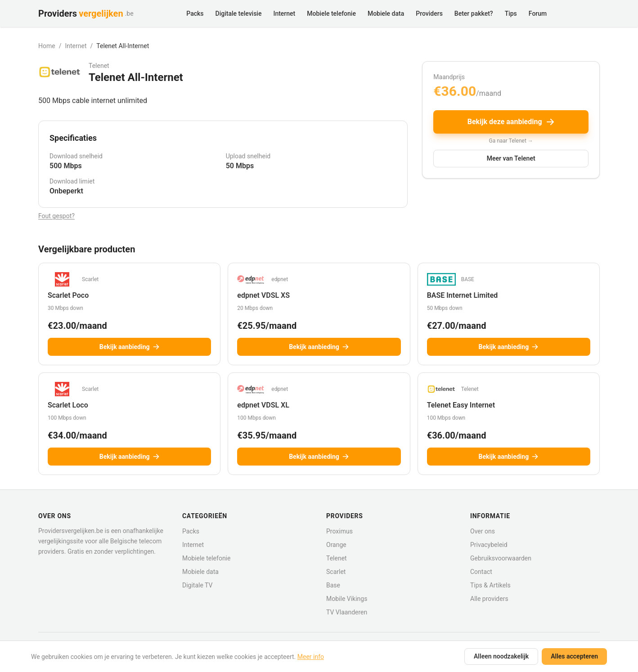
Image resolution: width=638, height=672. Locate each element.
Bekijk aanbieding (130, 347)
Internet (284, 13)
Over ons (483, 531)
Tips (511, 13)
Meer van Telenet (511, 158)
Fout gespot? (56, 216)
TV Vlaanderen (347, 612)
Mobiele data (386, 13)
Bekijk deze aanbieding (511, 122)
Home (47, 46)
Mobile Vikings (347, 599)
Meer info (311, 657)
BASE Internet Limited (463, 295)
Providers (429, 13)
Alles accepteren (574, 656)
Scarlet (336, 572)
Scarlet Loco (68, 405)
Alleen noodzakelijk (501, 656)
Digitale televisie (239, 13)
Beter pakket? (474, 13)
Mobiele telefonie (331, 13)
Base (333, 585)
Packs (195, 13)
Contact (481, 572)
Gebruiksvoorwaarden (501, 558)
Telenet (337, 558)
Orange (336, 545)
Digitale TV (197, 585)
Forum (538, 13)
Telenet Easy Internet (461, 405)
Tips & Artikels (490, 585)
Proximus (339, 531)
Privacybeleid (489, 545)
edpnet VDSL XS (263, 295)
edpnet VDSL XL (263, 405)
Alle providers (489, 599)
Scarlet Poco (68, 295)
